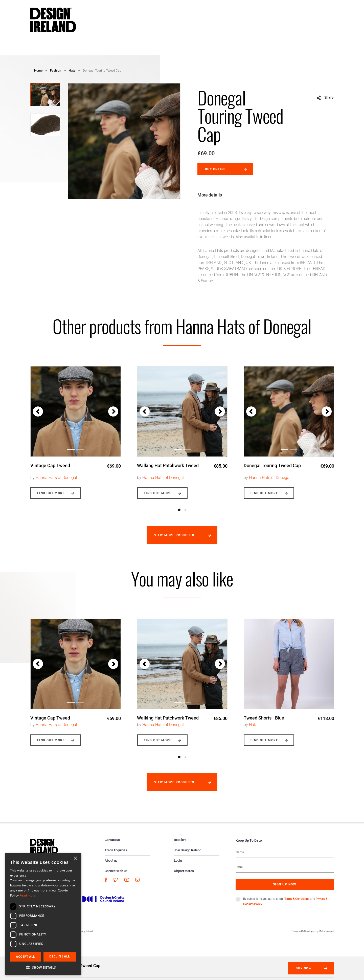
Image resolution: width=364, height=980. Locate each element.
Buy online (215, 169)
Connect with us (116, 871)
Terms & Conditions (297, 899)
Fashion (56, 71)
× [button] (75, 858)
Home (38, 71)
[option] (76, 429)
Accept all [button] (25, 957)
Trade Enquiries (116, 850)
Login (178, 861)
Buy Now (304, 968)
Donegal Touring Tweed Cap (102, 71)
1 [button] (179, 510)
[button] (38, 411)
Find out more (51, 493)
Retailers (180, 840)
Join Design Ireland (188, 850)
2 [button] (185, 510)
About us (111, 861)
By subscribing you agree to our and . (285, 901)
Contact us (112, 840)
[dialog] (43, 914)
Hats (72, 71)
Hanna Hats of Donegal (56, 478)
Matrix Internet (326, 931)
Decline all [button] (60, 956)
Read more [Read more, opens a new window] (28, 895)
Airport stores (184, 871)
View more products (174, 535)
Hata (253, 725)
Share (329, 97)
